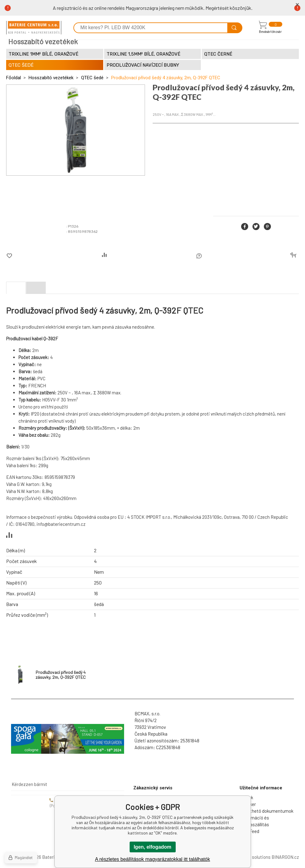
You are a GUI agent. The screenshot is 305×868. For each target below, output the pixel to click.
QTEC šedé (92, 78)
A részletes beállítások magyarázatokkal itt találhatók (152, 859)
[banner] (34, 28)
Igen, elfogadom (152, 847)
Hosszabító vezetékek (51, 78)
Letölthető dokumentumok (266, 811)
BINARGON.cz (285, 857)
